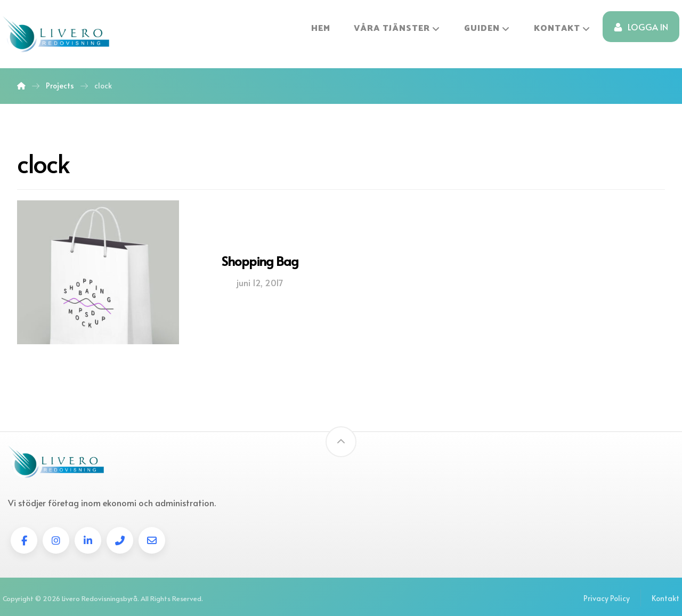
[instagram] (56, 540)
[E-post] (152, 540)
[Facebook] (24, 540)
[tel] (120, 540)
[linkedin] (88, 540)
